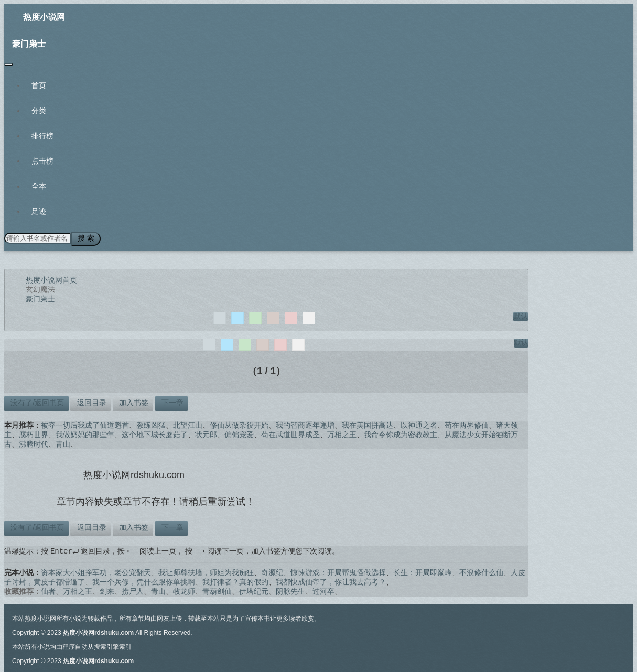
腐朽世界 (34, 433)
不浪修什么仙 (481, 571)
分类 (39, 111)
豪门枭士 (29, 44)
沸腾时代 (34, 442)
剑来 (107, 590)
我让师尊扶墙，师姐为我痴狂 (206, 571)
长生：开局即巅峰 (423, 571)
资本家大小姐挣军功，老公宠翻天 (96, 571)
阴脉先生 (290, 590)
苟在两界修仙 (467, 424)
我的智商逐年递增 (305, 424)
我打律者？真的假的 (235, 581)
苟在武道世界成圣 (290, 433)
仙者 (48, 590)
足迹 (39, 211)
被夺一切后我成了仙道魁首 (85, 424)
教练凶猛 (151, 424)
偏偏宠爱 (239, 433)
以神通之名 (419, 424)
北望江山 (188, 424)
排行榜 (42, 136)
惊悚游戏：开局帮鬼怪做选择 (338, 571)
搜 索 (83, 238)
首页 (39, 85)
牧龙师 (184, 590)
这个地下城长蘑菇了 (155, 433)
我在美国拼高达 (368, 424)
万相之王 (342, 433)
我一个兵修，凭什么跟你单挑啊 (144, 581)
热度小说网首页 (51, 278)
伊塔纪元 (254, 590)
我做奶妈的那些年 (85, 433)
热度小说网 (44, 17)
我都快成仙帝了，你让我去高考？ (331, 581)
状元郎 (206, 433)
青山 (63, 442)
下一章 (171, 401)
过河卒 (323, 590)
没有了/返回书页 (36, 401)
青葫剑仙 (217, 590)
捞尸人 (133, 590)
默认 (521, 315)
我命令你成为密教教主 (401, 433)
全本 (39, 186)
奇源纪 (272, 571)
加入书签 (133, 401)
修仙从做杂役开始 (239, 424)
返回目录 (91, 401)
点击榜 (42, 161)
